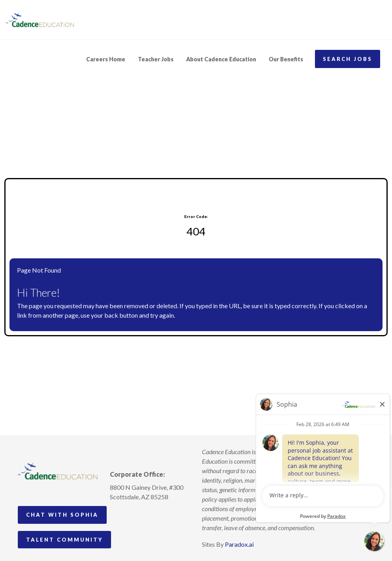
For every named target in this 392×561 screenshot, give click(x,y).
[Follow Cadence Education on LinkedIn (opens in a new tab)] (145, 515)
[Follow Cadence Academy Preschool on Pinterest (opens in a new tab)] (131, 515)
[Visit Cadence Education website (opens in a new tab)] (40, 20)
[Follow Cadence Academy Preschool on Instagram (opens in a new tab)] (116, 515)
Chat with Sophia (62, 515)
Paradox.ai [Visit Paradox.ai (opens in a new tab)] (239, 544)
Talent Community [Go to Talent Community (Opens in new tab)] (64, 540)
